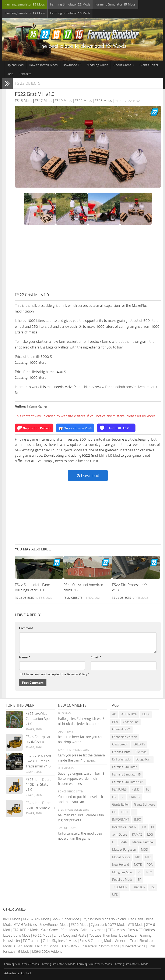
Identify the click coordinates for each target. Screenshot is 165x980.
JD (152, 827)
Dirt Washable (121, 759)
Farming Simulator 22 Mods (58, 964)
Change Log (131, 722)
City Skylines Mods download (104, 919)
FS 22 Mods (42, 935)
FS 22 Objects (28, 83)
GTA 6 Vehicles (26, 925)
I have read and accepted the (55, 674)
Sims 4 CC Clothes (141, 930)
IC (134, 812)
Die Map (141, 752)
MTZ (148, 857)
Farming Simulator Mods (25, 4)
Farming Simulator (124, 767)
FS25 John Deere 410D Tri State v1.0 (39, 785)
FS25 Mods (69, 930)
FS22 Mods (80, 925)
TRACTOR (139, 887)
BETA (146, 714)
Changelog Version (125, 737)
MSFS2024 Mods (36, 919)
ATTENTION (129, 714)
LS (114, 842)
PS (139, 872)
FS (114, 797)
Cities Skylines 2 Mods (60, 941)
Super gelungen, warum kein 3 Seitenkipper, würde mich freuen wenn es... (81, 778)
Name (24, 657)
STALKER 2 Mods (26, 930)
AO (114, 714)
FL (148, 789)
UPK (115, 895)
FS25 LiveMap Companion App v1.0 (38, 719)
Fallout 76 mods (93, 930)
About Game (122, 65)
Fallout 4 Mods (47, 946)
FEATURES (119, 789)
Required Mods (122, 880)
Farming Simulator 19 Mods (94, 964)
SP (139, 880)
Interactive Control (124, 827)
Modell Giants (121, 857)
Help (10, 74)
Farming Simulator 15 (126, 774)
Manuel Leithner (143, 842)
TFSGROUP (120, 887)
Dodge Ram (144, 759)
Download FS (72, 65)
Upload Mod (15, 65)
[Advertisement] (88, 260)
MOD (145, 850)
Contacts (25, 74)
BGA (115, 722)
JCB (144, 827)
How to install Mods (43, 65)
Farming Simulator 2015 (128, 782)
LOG (150, 835)
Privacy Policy (77, 674)
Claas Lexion (120, 744)
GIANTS (134, 797)
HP (114, 812)
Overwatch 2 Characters (79, 946)
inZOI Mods (12, 919)
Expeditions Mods (17, 935)
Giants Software (145, 804)
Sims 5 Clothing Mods (96, 941)
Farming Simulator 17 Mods (131, 964)
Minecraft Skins (133, 946)
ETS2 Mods (116, 930)
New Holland (121, 865)
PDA (150, 865)
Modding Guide (97, 65)
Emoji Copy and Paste (70, 935)
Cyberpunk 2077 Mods (108, 925)
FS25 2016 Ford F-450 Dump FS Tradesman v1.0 (38, 761)
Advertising (12, 973)
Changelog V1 (121, 729)
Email (96, 657)
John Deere (120, 835)
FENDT (136, 789)
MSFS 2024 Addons (47, 951)
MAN (124, 842)
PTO (149, 872)
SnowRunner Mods (54, 925)
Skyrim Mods (109, 946)
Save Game (50, 930)
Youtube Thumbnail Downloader (113, 935)
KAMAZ (137, 835)
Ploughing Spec (122, 872)
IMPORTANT (121, 820)
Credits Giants (121, 752)
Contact (26, 973)
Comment (26, 628)
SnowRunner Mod (66, 919)
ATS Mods (136, 925)
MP (138, 857)
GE (122, 797)
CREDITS (139, 744)
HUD (124, 812)
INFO (138, 820)
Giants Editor (149, 65)
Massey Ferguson (124, 850)
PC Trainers (32, 941)
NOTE (138, 865)
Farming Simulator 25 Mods (22, 964)
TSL (153, 887)
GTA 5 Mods (23, 946)
